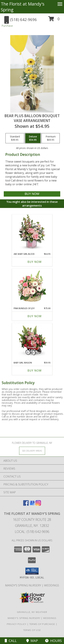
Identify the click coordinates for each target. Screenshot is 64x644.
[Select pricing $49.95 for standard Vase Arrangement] (15, 138)
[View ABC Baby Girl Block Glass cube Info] (32, 233)
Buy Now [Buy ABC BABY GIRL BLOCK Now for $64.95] (35, 262)
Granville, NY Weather (32, 612)
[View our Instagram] (38, 505)
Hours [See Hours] (53, 641)
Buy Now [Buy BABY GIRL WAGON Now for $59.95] (35, 371)
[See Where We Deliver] (32, 451)
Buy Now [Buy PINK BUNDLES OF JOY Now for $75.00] (35, 316)
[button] (54, 20)
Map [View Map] (32, 641)
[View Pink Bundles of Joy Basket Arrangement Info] (32, 287)
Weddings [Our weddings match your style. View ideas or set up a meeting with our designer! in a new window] (52, 585)
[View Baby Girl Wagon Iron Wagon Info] (32, 341)
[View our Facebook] (26, 505)
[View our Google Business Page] (32, 505)
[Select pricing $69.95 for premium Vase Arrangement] (51, 138)
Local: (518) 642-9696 (32, 532)
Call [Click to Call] (11, 641)
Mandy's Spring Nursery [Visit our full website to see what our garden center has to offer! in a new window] (23, 585)
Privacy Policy (17, 624)
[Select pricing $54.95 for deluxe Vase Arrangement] (33, 138)
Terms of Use (32, 630)
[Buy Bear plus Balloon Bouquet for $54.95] (32, 194)
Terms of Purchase (42, 624)
